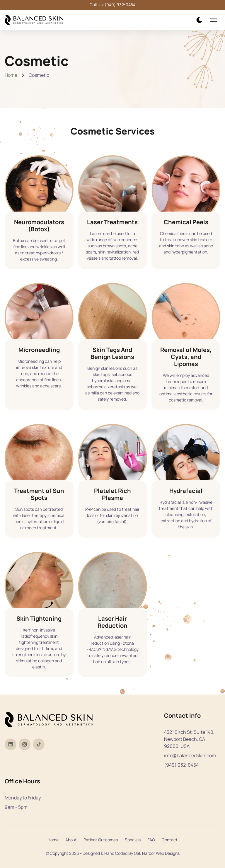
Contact (170, 840)
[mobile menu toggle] (214, 20)
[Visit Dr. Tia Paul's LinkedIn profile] (11, 744)
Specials (133, 840)
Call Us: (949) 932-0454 (112, 5)
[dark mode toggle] (199, 20)
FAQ (151, 840)
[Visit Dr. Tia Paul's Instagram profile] (25, 744)
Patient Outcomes (101, 840)
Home (11, 75)
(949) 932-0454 (181, 765)
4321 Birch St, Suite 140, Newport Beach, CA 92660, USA (189, 739)
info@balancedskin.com (190, 755)
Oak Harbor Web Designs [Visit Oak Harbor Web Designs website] (157, 853)
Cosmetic (39, 75)
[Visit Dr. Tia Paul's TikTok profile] (39, 744)
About (71, 840)
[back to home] (34, 20)
